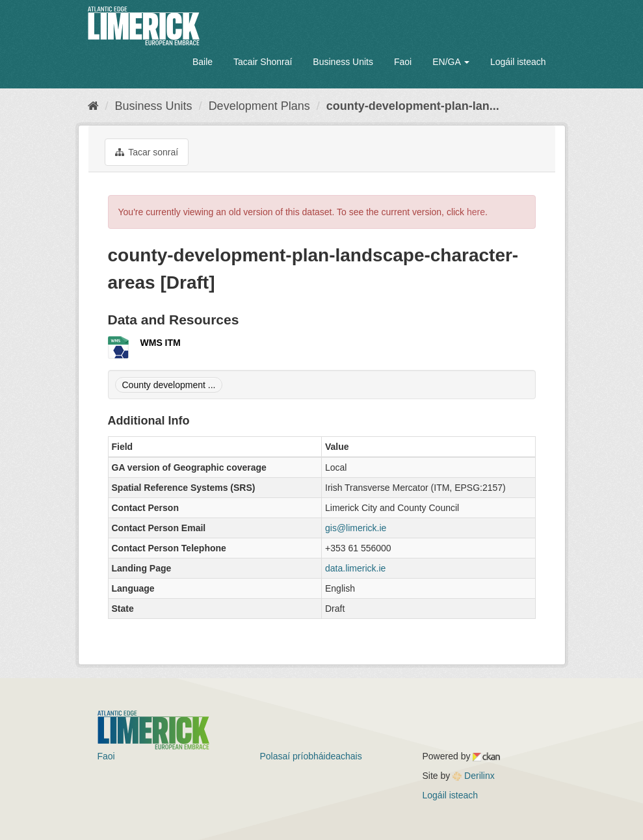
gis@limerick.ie (356, 528)
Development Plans (259, 106)
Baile (203, 62)
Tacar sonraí (147, 152)
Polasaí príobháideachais (311, 756)
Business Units (343, 62)
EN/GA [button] (451, 62)
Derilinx (474, 776)
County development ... (169, 385)
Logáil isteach (518, 62)
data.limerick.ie (355, 568)
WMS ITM (161, 343)
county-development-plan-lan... (413, 106)
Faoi (403, 62)
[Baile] (93, 106)
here (476, 212)
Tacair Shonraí (263, 62)
